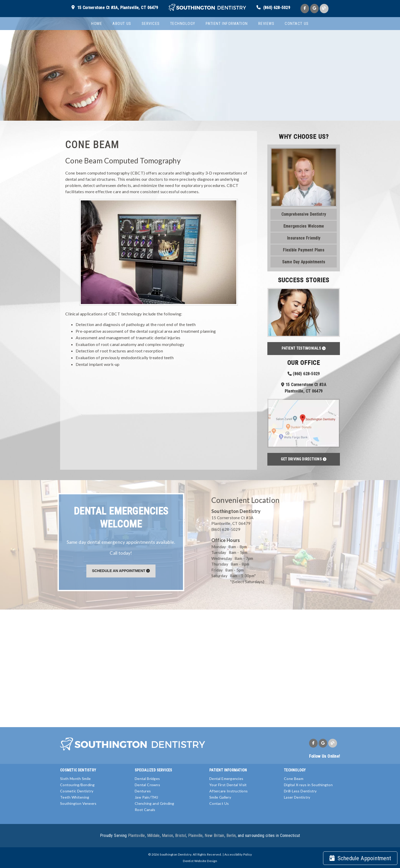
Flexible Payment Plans (304, 250)
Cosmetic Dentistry (77, 791)
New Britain (214, 836)
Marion (168, 836)
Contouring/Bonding (77, 785)
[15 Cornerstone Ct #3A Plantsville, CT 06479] (274, 521)
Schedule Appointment (360, 858)
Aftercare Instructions (228, 791)
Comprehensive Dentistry (304, 214)
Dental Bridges (147, 779)
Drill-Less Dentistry (300, 791)
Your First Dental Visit (228, 785)
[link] (207, 8)
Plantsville (137, 836)
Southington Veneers (78, 803)
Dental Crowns (147, 785)
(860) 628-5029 (277, 8)
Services (151, 24)
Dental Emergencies (226, 779)
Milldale (153, 836)
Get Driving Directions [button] (303, 459)
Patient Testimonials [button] (303, 348)
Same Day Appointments (304, 262)
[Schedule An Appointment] (122, 571)
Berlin (231, 836)
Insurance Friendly (304, 238)
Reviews (266, 24)
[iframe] (200, 668)
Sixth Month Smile (75, 779)
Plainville (195, 836)
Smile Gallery (220, 797)
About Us (122, 24)
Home (97, 24)
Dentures (143, 791)
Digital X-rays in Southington (308, 785)
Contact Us (297, 24)
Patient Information (227, 24)
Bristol (181, 836)
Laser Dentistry (297, 797)
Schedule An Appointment (122, 571)
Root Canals (145, 810)
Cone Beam (294, 779)
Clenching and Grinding (155, 803)
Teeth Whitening (75, 797)
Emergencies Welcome (304, 226)
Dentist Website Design (200, 861)
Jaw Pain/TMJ (147, 797)
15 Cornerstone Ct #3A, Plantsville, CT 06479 (118, 8)
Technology (183, 24)
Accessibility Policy (238, 854)
